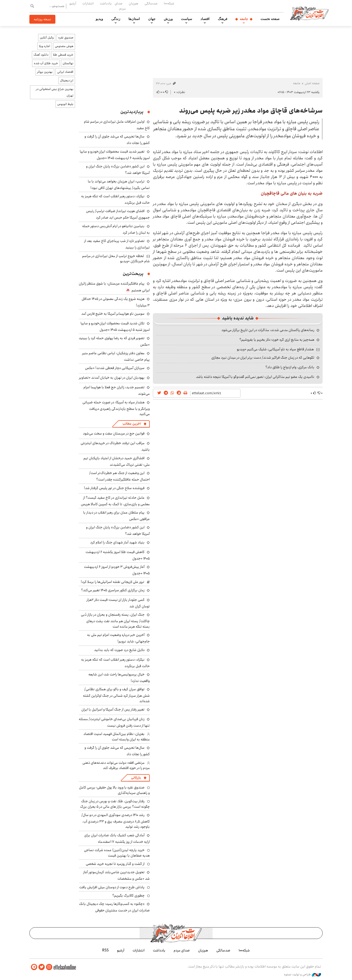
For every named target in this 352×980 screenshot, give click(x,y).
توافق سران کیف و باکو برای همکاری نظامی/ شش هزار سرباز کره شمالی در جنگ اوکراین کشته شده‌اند (116, 695)
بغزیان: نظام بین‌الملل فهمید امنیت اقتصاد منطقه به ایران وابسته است (117, 736)
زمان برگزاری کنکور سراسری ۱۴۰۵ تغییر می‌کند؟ (113, 590)
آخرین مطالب (132, 424)
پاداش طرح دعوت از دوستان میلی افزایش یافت (112, 887)
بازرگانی (136, 778)
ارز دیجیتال (67, 80)
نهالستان (68, 63)
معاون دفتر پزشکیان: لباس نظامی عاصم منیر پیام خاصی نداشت (116, 356)
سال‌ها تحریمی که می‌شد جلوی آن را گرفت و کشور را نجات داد (117, 751)
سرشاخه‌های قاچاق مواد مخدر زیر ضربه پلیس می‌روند (251, 111)
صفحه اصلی (312, 83)
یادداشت (106, 3)
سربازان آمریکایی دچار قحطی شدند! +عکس (115, 368)
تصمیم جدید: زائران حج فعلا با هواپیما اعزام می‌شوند (117, 390)
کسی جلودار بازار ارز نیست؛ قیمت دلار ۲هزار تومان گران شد (118, 603)
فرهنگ (223, 19)
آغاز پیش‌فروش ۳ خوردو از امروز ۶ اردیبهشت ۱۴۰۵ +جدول (117, 570)
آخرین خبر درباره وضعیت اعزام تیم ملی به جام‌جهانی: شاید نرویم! (118, 638)
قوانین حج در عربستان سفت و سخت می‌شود (114, 433)
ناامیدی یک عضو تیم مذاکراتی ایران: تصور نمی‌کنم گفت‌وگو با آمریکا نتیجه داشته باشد (255, 377)
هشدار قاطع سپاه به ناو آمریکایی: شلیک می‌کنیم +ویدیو (275, 349)
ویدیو (99, 19)
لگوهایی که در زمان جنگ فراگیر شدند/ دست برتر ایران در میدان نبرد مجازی (263, 358)
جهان (152, 19)
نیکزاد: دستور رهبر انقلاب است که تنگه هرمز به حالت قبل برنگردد (115, 199)
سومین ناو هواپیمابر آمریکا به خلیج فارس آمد (113, 314)
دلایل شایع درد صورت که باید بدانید (119, 650)
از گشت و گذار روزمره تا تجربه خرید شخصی (115, 864)
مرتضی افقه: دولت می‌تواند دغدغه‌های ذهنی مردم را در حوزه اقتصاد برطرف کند (116, 765)
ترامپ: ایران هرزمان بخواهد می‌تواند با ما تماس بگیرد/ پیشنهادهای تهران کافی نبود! (119, 185)
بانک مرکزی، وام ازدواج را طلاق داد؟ (290, 367)
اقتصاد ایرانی (65, 72)
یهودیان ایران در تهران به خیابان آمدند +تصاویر (112, 378)
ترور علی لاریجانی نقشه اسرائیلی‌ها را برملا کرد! (113, 582)
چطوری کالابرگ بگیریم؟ (128, 896)
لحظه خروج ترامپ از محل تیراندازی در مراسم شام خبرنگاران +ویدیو (116, 259)
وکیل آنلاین (47, 38)
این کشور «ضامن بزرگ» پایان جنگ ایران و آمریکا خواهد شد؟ (118, 531)
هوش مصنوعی (64, 46)
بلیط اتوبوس (65, 104)
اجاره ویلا (45, 46)
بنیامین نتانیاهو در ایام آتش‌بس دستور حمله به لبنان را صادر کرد (116, 229)
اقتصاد (205, 19)
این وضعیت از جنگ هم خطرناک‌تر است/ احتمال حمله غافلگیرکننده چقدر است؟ (119, 476)
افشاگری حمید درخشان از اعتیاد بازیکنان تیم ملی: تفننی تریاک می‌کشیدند (117, 461)
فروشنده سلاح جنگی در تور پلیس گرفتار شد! (114, 488)
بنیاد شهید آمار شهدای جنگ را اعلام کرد (117, 542)
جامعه (244, 19)
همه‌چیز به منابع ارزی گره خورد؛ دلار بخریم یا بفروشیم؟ (277, 340)
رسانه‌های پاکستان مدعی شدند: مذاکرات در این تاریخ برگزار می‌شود (268, 330)
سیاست (187, 19)
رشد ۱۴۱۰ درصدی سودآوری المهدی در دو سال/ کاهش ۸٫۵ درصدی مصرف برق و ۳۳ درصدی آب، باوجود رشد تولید (116, 821)
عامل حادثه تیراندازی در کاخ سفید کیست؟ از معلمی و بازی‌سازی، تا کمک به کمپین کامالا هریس (115, 501)
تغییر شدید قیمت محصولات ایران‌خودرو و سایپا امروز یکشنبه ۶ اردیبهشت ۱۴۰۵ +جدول (115, 155)
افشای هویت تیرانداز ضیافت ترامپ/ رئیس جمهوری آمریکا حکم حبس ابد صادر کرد (118, 214)
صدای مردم (120, 6)
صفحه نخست (270, 19)
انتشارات (88, 3)
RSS (105, 950)
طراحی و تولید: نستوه (302, 975)
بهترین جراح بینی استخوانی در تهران (55, 92)
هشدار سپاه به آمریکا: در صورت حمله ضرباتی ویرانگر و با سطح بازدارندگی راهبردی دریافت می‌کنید (116, 408)
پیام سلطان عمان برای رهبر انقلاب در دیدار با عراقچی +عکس (116, 516)
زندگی (116, 19)
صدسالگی (151, 3)
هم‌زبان (133, 3)
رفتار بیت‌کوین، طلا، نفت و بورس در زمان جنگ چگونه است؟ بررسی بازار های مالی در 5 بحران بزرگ (115, 804)
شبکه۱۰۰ (169, 3)
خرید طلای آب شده (46, 63)
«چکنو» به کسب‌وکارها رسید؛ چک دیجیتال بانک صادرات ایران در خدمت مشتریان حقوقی (114, 907)
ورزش (168, 19)
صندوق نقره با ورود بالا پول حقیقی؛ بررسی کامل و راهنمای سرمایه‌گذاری (114, 790)
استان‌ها (134, 19)
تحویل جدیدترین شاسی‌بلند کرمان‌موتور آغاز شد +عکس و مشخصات (116, 875)
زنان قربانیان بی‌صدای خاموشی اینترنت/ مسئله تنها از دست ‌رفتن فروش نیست (114, 722)
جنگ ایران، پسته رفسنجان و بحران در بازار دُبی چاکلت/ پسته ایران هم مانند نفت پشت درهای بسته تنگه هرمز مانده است (115, 620)
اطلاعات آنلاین (310, 13)
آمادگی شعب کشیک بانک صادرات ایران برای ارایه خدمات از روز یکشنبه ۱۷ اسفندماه (117, 838)
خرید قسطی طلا (63, 55)
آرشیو (73, 3)
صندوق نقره (66, 38)
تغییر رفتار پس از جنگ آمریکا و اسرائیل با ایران (113, 709)
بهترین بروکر (45, 72)
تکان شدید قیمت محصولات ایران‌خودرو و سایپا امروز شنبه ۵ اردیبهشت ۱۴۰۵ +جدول (115, 327)
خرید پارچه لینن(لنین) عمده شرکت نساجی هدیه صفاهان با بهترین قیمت (117, 853)
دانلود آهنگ (41, 55)
